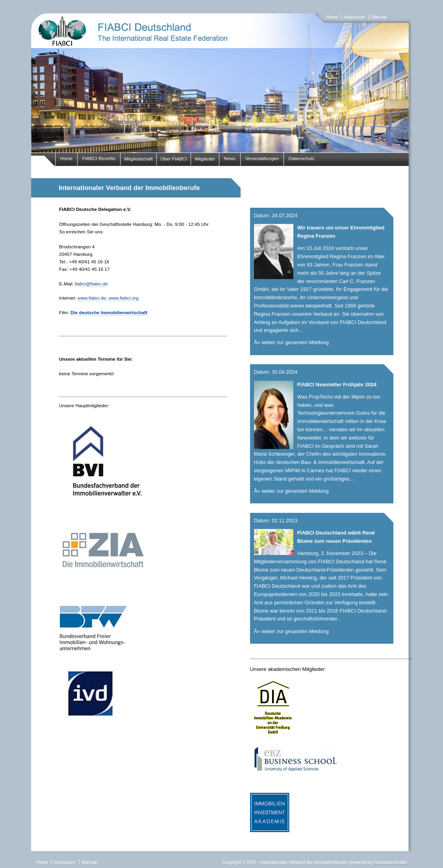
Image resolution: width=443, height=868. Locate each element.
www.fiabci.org (124, 298)
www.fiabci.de (92, 298)
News (230, 158)
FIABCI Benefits (99, 158)
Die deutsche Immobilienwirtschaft (109, 313)
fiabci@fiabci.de (91, 284)
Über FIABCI (174, 159)
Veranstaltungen (262, 158)
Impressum (354, 17)
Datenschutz (302, 158)
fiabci (221, 83)
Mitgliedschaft (139, 159)
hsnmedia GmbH (390, 862)
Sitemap (379, 17)
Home (332, 17)
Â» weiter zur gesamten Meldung (291, 342)
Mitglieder (205, 159)
